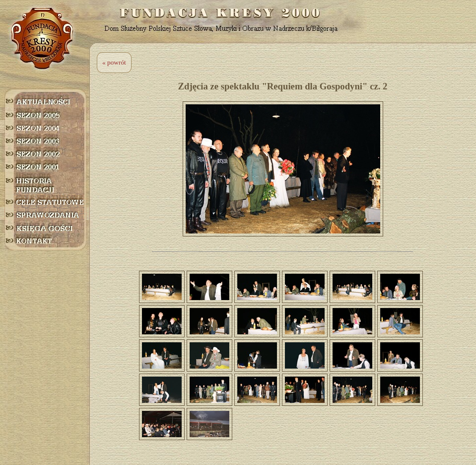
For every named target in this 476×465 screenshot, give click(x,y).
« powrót (114, 62)
